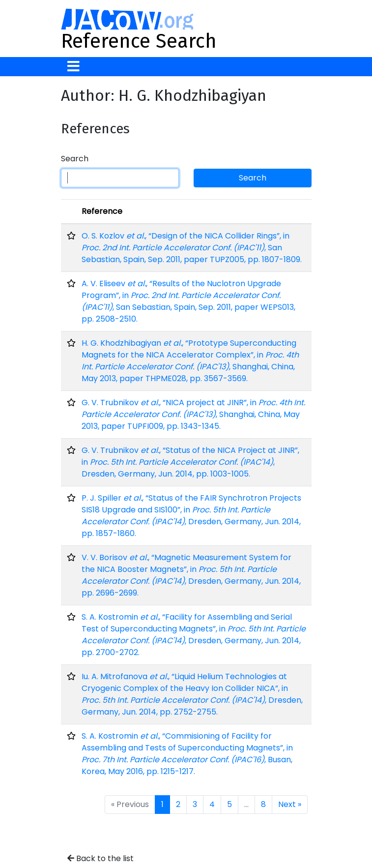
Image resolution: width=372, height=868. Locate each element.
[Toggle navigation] (73, 67)
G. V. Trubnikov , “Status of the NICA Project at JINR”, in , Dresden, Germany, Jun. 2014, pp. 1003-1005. (190, 462)
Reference (102, 211)
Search (75, 159)
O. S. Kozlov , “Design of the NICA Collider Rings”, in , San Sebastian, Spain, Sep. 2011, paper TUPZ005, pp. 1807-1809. (192, 248)
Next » (290, 804)
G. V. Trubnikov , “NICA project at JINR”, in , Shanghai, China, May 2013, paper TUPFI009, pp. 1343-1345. (193, 414)
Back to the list (100, 858)
